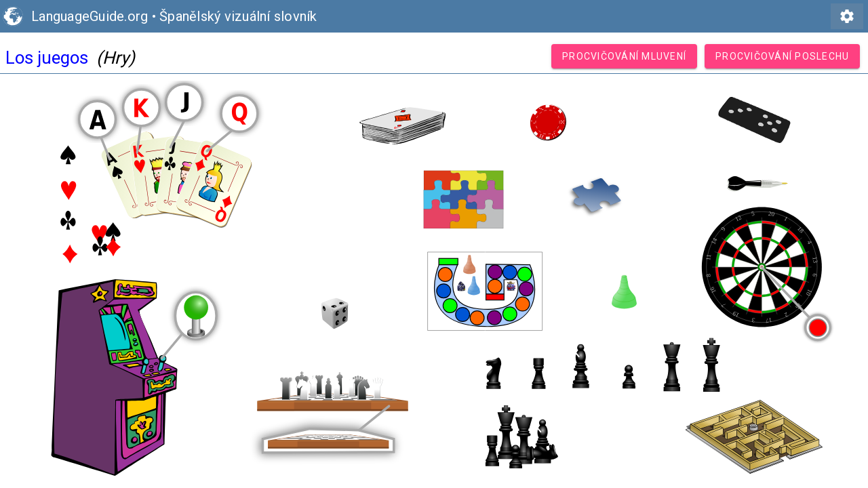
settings (847, 16)
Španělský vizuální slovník (238, 16)
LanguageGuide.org (90, 16)
